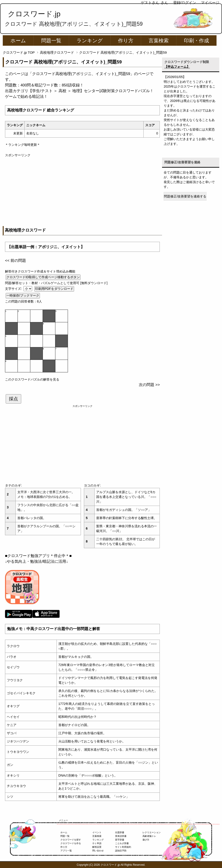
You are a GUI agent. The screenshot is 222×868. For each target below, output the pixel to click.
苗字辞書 (120, 840)
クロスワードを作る (71, 843)
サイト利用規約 (123, 847)
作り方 (126, 41)
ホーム (18, 41)
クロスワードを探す (71, 840)
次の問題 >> (149, 385)
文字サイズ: (14, 289)
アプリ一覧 (66, 851)
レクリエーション (152, 832)
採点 (13, 399)
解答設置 (97, 847)
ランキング (90, 41)
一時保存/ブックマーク (23, 295)
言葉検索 (159, 41)
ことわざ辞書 (122, 843)
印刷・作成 (196, 41)
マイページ (210, 3)
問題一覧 (51, 41)
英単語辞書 (121, 836)
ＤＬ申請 (97, 843)
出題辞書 (120, 832)
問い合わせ (98, 851)
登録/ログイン (185, 3)
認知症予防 (121, 851)
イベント (97, 832)
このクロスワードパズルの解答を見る (32, 379)
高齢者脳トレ (149, 836)
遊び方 (146, 840)
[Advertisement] (82, 189)
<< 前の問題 (15, 261)
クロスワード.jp (34, 14)
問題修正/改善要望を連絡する (185, 196)
